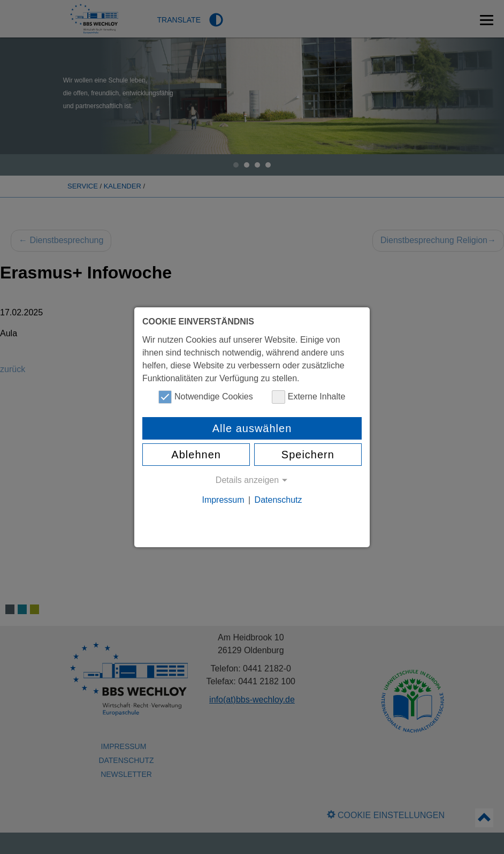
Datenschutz (278, 500)
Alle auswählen (252, 428)
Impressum (223, 500)
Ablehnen (196, 455)
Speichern (308, 455)
